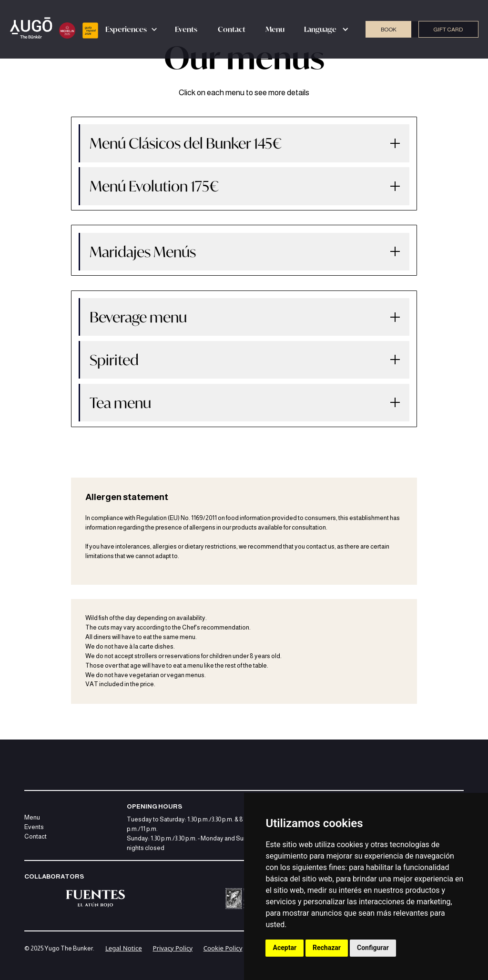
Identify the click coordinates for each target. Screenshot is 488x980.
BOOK (389, 30)
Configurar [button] (373, 948)
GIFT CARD (448, 30)
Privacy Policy (173, 948)
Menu (275, 29)
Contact (232, 29)
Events (186, 29)
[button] (132, 30)
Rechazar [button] (327, 948)
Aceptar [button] (285, 948)
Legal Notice (124, 948)
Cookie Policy (223, 948)
